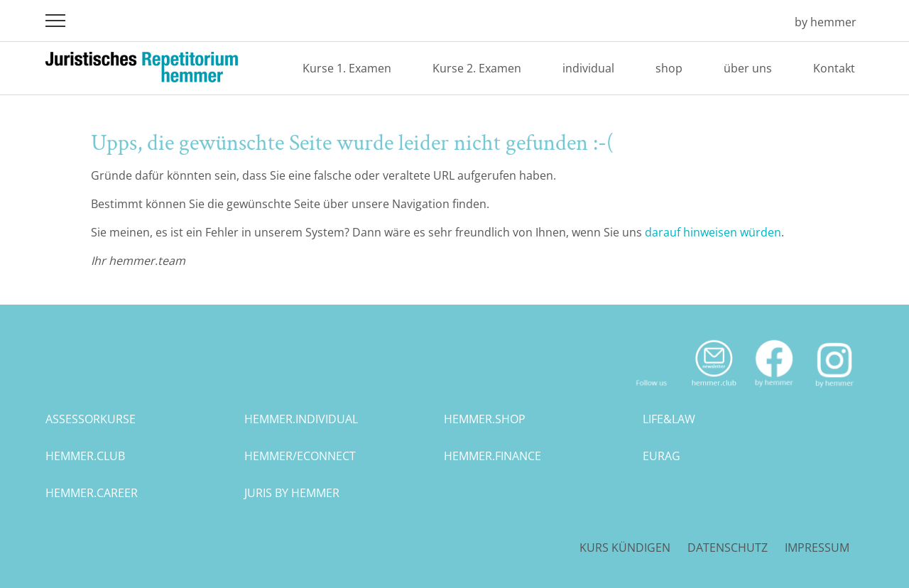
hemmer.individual (301, 419)
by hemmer (826, 22)
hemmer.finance (492, 456)
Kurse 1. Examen (347, 68)
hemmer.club (85, 456)
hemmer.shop (485, 419)
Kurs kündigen (625, 548)
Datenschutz (728, 548)
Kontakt (834, 68)
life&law (669, 419)
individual (588, 68)
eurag (662, 456)
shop (669, 68)
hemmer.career (92, 493)
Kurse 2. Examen (477, 68)
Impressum (817, 548)
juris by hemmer (292, 493)
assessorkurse (91, 419)
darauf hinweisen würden (713, 232)
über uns (748, 68)
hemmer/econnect (300, 456)
